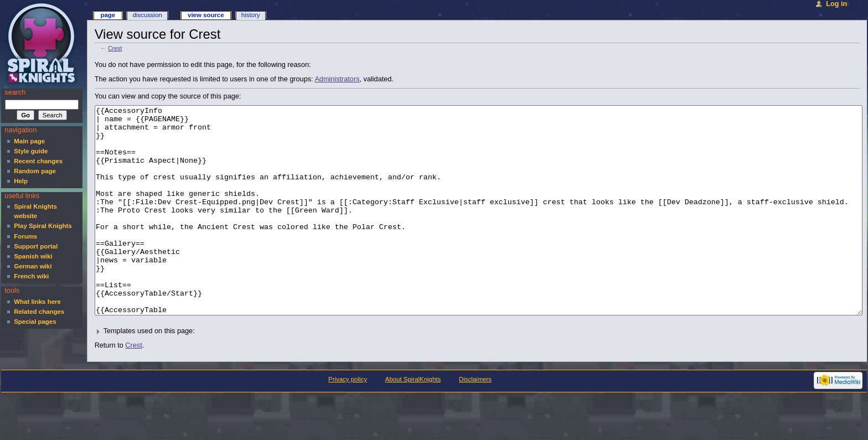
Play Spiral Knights (43, 226)
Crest (115, 48)
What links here (37, 302)
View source (206, 15)
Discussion (147, 15)
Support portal (36, 246)
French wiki (31, 276)
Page (108, 15)
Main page (29, 141)
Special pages (35, 322)
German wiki (33, 266)
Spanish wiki (33, 256)
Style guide (31, 151)
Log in (836, 4)
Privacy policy (348, 421)
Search (15, 92)
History (251, 15)
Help (21, 181)
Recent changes (38, 161)
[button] (477, 373)
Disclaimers (475, 421)
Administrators (337, 79)
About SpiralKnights (413, 421)
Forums (25, 236)
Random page (35, 171)
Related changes (39, 312)
